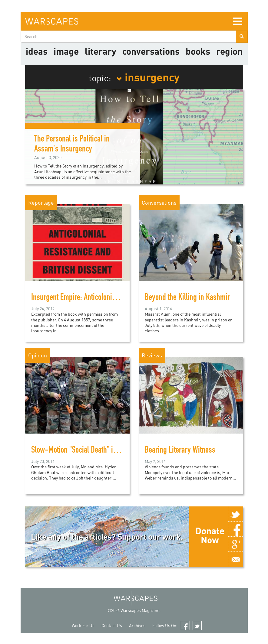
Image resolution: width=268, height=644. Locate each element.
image (66, 51)
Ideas (37, 51)
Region (229, 51)
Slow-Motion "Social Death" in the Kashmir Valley (101, 451)
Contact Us (112, 625)
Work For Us (83, 625)
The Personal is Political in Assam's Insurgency (72, 145)
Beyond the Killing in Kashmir (187, 298)
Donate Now (210, 535)
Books (198, 51)
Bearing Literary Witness (180, 451)
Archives (137, 625)
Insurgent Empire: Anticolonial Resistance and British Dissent (119, 298)
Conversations (151, 51)
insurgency (148, 77)
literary (101, 51)
